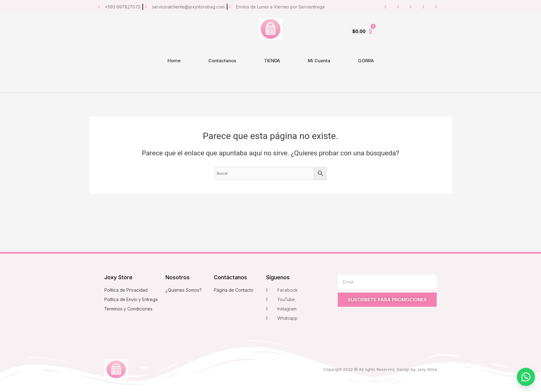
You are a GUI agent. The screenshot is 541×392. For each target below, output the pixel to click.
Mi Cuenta (319, 61)
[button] (526, 377)
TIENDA (272, 61)
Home (174, 61)
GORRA (366, 61)
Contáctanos (222, 61)
